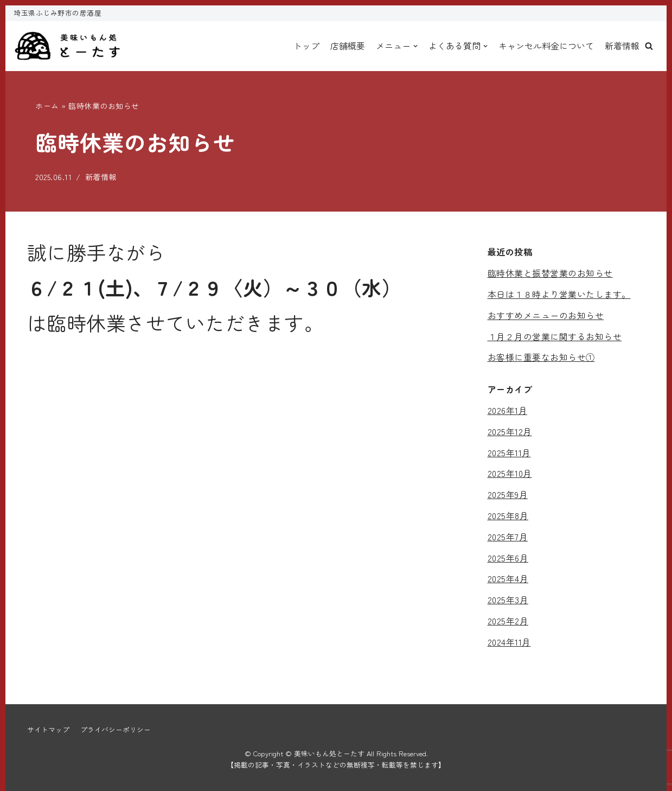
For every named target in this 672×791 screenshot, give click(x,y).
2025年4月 (508, 578)
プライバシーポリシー (116, 729)
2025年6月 (508, 558)
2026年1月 (508, 410)
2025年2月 (508, 621)
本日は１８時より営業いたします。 (559, 294)
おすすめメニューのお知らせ (546, 315)
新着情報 (622, 46)
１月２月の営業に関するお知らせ (555, 336)
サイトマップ (48, 729)
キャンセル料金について (546, 46)
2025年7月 (508, 537)
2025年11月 (509, 452)
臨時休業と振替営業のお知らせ (550, 273)
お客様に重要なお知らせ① (541, 357)
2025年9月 (508, 494)
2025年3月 (508, 599)
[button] (649, 46)
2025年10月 (510, 473)
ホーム (47, 106)
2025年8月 (508, 515)
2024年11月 (509, 642)
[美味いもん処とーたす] (68, 46)
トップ (306, 46)
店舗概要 (348, 46)
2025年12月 (510, 431)
